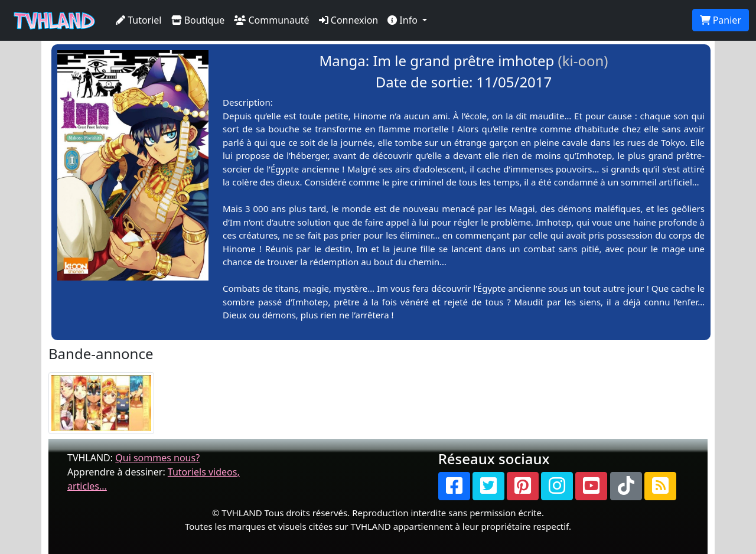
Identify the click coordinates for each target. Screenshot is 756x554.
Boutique (198, 20)
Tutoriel (139, 20)
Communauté (271, 20)
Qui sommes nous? (157, 458)
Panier (721, 20)
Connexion (349, 20)
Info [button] (404, 20)
